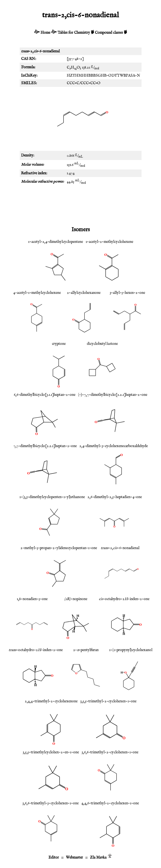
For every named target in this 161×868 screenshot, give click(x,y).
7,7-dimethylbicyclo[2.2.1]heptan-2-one (45, 446)
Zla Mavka (98, 857)
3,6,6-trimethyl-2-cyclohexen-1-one (110, 752)
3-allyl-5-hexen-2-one (127, 293)
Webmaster (74, 857)
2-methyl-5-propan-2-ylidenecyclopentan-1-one (59, 548)
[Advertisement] (81, 205)
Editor (54, 857)
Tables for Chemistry (74, 33)
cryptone (59, 344)
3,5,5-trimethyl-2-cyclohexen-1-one (108, 701)
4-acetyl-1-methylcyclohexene (37, 293)
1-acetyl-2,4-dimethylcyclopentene (56, 242)
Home (45, 33)
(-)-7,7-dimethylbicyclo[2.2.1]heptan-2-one (113, 395)
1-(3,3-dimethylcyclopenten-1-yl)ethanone (52, 497)
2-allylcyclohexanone (84, 293)
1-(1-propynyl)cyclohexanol (131, 650)
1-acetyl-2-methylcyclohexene (109, 242)
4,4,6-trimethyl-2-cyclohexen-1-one (110, 803)
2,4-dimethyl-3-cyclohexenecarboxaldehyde (114, 446)
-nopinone (76, 599)
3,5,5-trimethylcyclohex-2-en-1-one (51, 752)
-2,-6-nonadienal (120, 548)
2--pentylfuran (86, 650)
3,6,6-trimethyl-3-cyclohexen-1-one (51, 803)
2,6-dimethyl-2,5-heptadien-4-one (115, 497)
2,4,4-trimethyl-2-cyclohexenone (51, 701)
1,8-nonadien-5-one (32, 599)
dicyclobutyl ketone (102, 344)
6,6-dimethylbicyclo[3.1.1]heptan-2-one (45, 395)
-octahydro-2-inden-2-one (124, 599)
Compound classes (109, 33)
